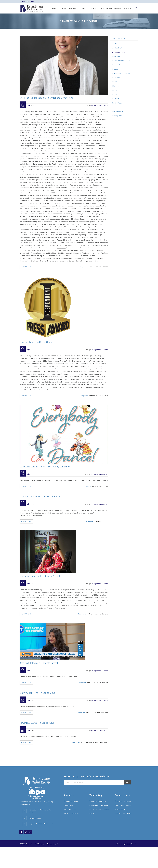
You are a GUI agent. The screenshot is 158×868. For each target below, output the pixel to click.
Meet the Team (70, 809)
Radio (106, 742)
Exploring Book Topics (121, 73)
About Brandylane (71, 801)
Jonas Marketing (132, 844)
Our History (68, 805)
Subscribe (127, 782)
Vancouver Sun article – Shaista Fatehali (40, 576)
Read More (26, 267)
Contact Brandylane (123, 813)
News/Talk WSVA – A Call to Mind (37, 723)
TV (107, 486)
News (106, 396)
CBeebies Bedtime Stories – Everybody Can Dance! (45, 467)
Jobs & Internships (71, 813)
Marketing (116, 86)
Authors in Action (101, 267)
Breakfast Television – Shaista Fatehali (39, 663)
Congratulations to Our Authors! (36, 342)
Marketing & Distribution (99, 809)
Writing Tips (117, 116)
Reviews (105, 614)
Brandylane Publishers (100, 106)
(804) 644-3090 (35, 818)
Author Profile (118, 48)
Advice (91, 267)
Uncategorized (118, 111)
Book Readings (118, 56)
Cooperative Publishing (99, 805)
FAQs (91, 813)
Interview (104, 712)
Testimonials (120, 809)
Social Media (117, 103)
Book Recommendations (122, 61)
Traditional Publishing (98, 801)
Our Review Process (123, 805)
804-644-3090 (28, 2)
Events (115, 69)
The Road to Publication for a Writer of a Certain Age (46, 98)
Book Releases (118, 65)
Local (114, 82)
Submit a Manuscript (123, 801)
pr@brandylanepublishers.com (41, 824)
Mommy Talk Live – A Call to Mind (37, 693)
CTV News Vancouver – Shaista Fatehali (40, 497)
